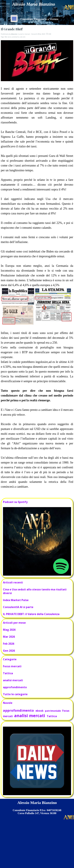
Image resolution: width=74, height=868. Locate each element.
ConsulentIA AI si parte (18, 607)
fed (6, 37)
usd (21, 37)
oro (24, 37)
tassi (10, 37)
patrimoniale (53, 711)
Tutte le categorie (15, 694)
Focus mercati (12, 666)
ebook (39, 711)
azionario (15, 37)
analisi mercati (13, 680)
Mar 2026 (9, 637)
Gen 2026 (9, 651)
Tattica (8, 673)
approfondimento (15, 687)
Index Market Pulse (16, 600)
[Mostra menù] (14, 19)
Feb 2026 (9, 644)
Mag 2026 (9, 630)
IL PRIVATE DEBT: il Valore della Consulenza (31, 614)
